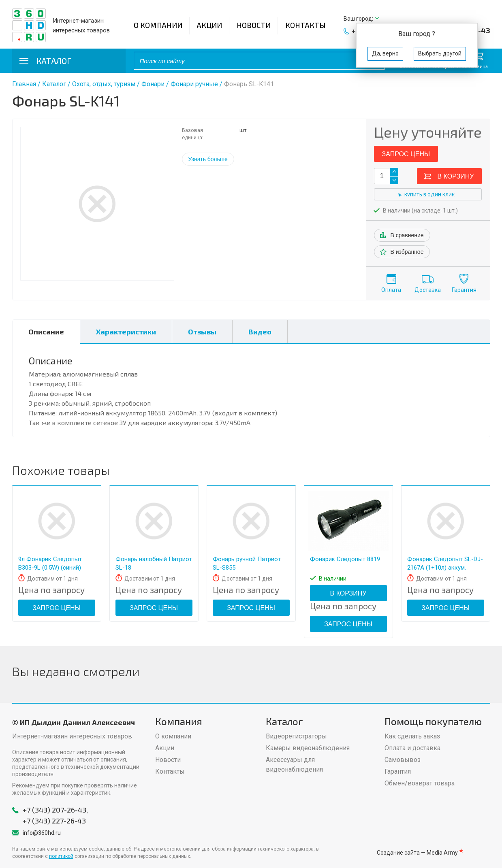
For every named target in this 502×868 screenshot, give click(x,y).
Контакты (305, 25)
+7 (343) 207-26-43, (55, 810)
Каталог (54, 84)
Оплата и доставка (412, 748)
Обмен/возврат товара (420, 783)
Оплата (391, 290)
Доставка (428, 290)
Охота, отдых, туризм (104, 84)
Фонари (153, 84)
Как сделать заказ (412, 736)
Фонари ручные (194, 84)
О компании (158, 25)
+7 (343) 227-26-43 (54, 821)
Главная (24, 84)
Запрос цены (406, 154)
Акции (209, 25)
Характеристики (126, 332)
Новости (254, 25)
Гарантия (464, 290)
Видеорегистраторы (296, 736)
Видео (260, 332)
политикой (61, 856)
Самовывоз (403, 760)
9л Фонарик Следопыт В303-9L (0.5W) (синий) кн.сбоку (50, 568)
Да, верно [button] (385, 53)
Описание (46, 332)
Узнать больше (208, 159)
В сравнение (407, 235)
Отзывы (202, 332)
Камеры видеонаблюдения (308, 748)
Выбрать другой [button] (440, 53)
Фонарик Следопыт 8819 (345, 559)
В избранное (407, 252)
